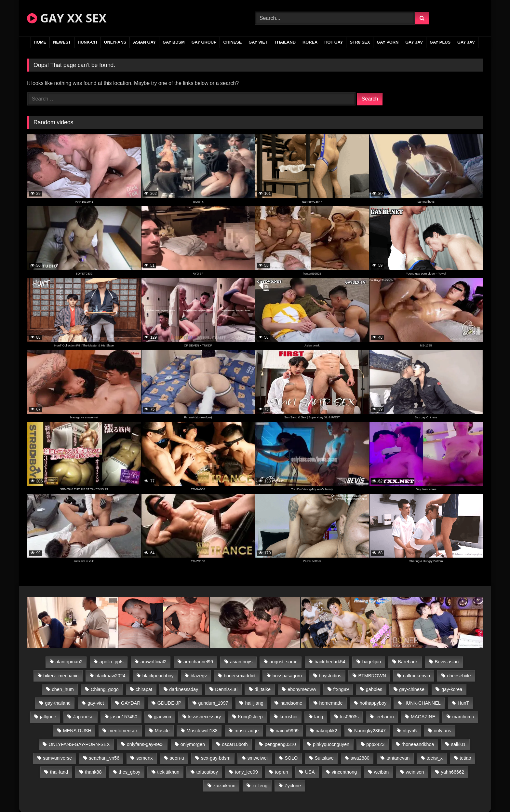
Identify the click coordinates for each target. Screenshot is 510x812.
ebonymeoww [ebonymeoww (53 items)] (302, 689)
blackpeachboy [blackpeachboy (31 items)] (158, 676)
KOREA (310, 42)
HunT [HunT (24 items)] (463, 703)
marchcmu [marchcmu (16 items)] (463, 717)
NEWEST (62, 42)
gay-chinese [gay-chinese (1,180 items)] (412, 689)
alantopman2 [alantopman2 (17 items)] (69, 662)
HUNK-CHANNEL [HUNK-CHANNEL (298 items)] (422, 703)
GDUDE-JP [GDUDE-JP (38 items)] (169, 703)
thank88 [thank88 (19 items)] (93, 772)
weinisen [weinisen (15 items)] (415, 772)
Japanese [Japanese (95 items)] (83, 717)
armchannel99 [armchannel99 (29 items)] (198, 662)
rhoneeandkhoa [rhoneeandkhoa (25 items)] (418, 744)
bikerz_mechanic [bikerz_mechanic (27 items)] (61, 676)
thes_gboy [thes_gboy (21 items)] (129, 772)
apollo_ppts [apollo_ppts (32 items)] (112, 662)
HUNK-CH (87, 42)
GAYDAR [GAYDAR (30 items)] (131, 703)
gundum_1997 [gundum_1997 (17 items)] (213, 703)
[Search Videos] (335, 18)
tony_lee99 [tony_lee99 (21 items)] (246, 772)
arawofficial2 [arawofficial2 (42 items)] (154, 662)
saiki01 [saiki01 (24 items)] (458, 744)
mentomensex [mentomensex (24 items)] (123, 731)
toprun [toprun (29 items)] (282, 772)
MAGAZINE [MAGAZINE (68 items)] (423, 717)
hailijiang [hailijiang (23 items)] (254, 703)
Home (40, 42)
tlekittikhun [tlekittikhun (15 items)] (168, 772)
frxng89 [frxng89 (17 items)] (341, 689)
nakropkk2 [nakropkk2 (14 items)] (326, 731)
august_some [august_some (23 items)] (283, 662)
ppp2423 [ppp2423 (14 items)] (375, 744)
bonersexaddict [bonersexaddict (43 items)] (240, 676)
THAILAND (285, 42)
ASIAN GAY (144, 42)
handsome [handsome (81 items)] (291, 703)
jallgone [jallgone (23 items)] (48, 717)
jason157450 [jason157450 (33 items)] (124, 717)
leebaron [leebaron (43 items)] (385, 717)
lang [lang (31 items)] (319, 717)
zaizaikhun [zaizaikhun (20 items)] (224, 786)
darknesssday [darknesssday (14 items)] (184, 689)
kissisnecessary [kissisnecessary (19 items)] (204, 717)
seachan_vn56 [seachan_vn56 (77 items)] (104, 758)
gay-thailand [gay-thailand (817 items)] (58, 703)
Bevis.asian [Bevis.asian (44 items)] (447, 662)
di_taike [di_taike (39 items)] (262, 689)
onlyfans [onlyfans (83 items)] (442, 731)
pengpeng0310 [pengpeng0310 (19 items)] (280, 744)
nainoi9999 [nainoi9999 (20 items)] (287, 731)
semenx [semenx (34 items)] (144, 758)
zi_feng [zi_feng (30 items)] (260, 786)
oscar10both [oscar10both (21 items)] (235, 744)
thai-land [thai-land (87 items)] (59, 772)
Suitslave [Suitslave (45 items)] (324, 758)
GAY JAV (414, 42)
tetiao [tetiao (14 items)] (465, 758)
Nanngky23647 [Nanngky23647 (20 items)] (370, 731)
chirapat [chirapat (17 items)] (144, 689)
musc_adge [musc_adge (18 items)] (247, 731)
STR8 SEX (360, 42)
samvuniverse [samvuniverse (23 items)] (57, 758)
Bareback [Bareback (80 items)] (408, 662)
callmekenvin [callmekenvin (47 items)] (416, 676)
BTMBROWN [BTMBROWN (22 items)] (372, 676)
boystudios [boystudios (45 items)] (330, 676)
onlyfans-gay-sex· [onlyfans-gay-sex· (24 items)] (145, 744)
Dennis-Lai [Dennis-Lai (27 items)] (226, 689)
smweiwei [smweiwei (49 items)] (258, 758)
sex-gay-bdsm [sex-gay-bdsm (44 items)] (216, 758)
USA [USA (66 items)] (310, 772)
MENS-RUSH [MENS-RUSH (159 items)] (77, 731)
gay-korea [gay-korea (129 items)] (452, 689)
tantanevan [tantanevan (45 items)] (398, 758)
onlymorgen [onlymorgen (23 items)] (193, 744)
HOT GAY (334, 42)
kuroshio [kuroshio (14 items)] (289, 717)
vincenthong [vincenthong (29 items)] (344, 772)
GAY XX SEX (67, 18)
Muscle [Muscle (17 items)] (162, 731)
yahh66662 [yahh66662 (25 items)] (453, 772)
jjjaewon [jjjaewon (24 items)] (163, 717)
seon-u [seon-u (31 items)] (177, 758)
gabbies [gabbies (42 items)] (374, 689)
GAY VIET (258, 42)
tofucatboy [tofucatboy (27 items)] (207, 772)
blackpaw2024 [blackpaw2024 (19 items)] (111, 676)
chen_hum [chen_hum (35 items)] (63, 689)
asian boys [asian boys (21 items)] (241, 662)
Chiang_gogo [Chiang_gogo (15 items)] (105, 689)
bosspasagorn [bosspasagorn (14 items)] (287, 676)
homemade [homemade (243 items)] (331, 703)
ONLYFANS (115, 42)
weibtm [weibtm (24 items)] (382, 772)
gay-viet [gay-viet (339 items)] (96, 703)
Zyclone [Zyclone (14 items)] (293, 786)
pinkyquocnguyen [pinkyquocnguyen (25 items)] (331, 744)
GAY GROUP (204, 42)
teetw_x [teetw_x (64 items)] (435, 758)
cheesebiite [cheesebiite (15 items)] (459, 676)
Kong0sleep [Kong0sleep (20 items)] (250, 717)
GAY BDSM (174, 42)
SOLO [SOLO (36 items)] (291, 758)
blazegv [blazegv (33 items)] (199, 676)
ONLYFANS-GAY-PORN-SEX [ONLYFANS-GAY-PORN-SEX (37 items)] (79, 744)
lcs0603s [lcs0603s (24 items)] (349, 717)
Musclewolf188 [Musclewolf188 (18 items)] (202, 731)
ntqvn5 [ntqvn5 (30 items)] (410, 731)
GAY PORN (388, 42)
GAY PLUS (440, 42)
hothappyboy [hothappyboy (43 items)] (373, 703)
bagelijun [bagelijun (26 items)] (372, 662)
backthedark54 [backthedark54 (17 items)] (330, 662)
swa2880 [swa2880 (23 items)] (360, 758)
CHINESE (232, 42)
